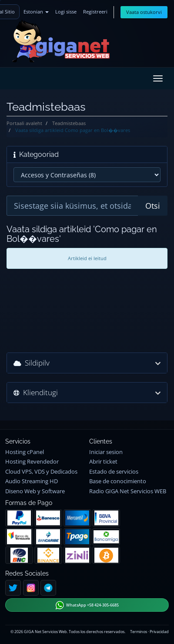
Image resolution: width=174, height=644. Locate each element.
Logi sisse (66, 12)
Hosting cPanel (25, 452)
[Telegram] (48, 588)
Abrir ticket (103, 462)
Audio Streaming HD (32, 481)
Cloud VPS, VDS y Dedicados (41, 472)
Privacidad (159, 632)
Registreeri (95, 12)
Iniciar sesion (106, 452)
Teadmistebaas (69, 123)
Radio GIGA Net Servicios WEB (128, 491)
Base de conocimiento (118, 481)
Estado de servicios (114, 472)
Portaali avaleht (24, 123)
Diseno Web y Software (35, 491)
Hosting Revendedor (32, 462)
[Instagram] (31, 588)
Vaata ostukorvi (144, 12)
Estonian (36, 12)
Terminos (139, 632)
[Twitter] (13, 588)
